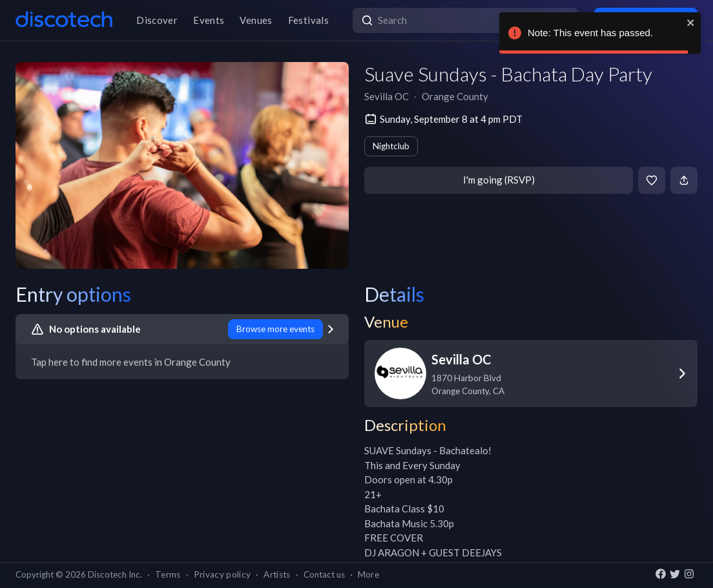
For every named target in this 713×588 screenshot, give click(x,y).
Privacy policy (222, 574)
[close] (691, 23)
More (368, 574)
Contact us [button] (324, 574)
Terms (168, 574)
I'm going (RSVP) (499, 180)
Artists (277, 574)
